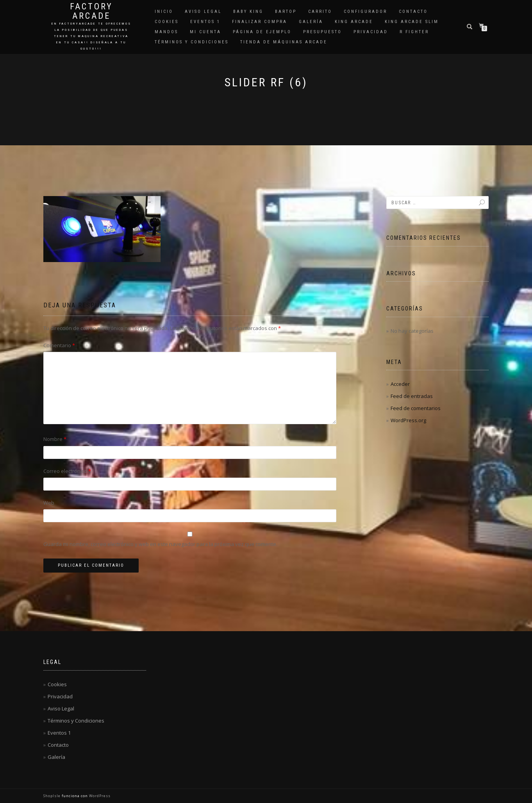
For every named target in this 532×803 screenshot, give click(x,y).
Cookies (167, 22)
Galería (311, 22)
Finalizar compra (260, 22)
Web (49, 503)
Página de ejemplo (262, 32)
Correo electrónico (67, 471)
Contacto (413, 12)
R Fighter (414, 32)
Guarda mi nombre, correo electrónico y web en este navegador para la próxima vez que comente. (160, 544)
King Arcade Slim (412, 22)
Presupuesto (322, 32)
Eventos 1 (205, 22)
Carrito (320, 12)
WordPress (99, 796)
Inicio (164, 12)
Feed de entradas (412, 396)
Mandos (166, 32)
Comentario (59, 345)
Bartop (286, 12)
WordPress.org (408, 420)
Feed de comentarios (416, 408)
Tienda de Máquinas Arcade (284, 42)
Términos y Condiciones (192, 42)
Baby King (248, 12)
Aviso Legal (203, 12)
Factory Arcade (91, 11)
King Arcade (354, 22)
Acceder (400, 384)
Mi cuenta (205, 32)
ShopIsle (53, 796)
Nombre (55, 439)
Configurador (365, 12)
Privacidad (371, 32)
